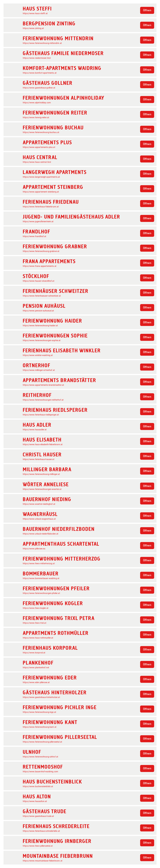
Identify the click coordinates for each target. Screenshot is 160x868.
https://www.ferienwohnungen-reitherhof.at (43, 400)
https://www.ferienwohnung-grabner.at (41, 251)
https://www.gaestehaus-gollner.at (39, 88)
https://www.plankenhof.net (36, 668)
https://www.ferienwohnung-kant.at (40, 727)
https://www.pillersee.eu (34, 549)
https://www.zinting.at (33, 28)
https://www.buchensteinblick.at (38, 786)
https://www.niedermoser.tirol (37, 58)
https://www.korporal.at (34, 653)
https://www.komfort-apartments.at (40, 73)
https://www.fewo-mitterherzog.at (39, 563)
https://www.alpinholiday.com (37, 103)
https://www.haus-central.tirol (37, 162)
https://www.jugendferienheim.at (38, 221)
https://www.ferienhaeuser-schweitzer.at (42, 296)
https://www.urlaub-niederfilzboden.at (41, 534)
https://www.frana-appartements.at (40, 266)
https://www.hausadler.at (35, 430)
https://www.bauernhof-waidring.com (40, 772)
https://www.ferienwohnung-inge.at (39, 712)
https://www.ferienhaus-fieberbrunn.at (41, 207)
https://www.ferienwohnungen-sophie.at (42, 340)
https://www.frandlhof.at (35, 236)
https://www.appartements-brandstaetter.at (43, 385)
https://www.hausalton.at (35, 801)
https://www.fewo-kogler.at (36, 608)
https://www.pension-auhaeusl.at (38, 311)
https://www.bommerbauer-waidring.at (41, 578)
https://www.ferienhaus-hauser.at (39, 459)
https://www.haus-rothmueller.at (38, 638)
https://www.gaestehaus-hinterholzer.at (41, 697)
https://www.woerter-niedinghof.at (39, 504)
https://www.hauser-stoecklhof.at (39, 281)
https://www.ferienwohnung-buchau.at (41, 132)
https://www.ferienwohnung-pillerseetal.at (42, 742)
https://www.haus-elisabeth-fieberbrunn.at (43, 444)
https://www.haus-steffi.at (35, 13)
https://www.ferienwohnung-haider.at (40, 326)
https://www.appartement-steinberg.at (41, 192)
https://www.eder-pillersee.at (36, 682)
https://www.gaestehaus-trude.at (38, 816)
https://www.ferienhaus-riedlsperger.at (41, 415)
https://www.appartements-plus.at (39, 147)
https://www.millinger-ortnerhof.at (39, 370)
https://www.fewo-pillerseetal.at (38, 846)
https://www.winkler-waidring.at (38, 355)
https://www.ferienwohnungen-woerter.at (42, 489)
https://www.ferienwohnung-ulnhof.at (40, 757)
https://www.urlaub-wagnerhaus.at (39, 519)
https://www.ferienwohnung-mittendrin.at (42, 43)
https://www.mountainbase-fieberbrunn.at (43, 861)
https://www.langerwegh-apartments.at (41, 177)
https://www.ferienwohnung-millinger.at (41, 474)
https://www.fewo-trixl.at (35, 623)
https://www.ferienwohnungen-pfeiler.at (41, 593)
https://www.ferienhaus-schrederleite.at (41, 831)
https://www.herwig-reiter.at (36, 117)
